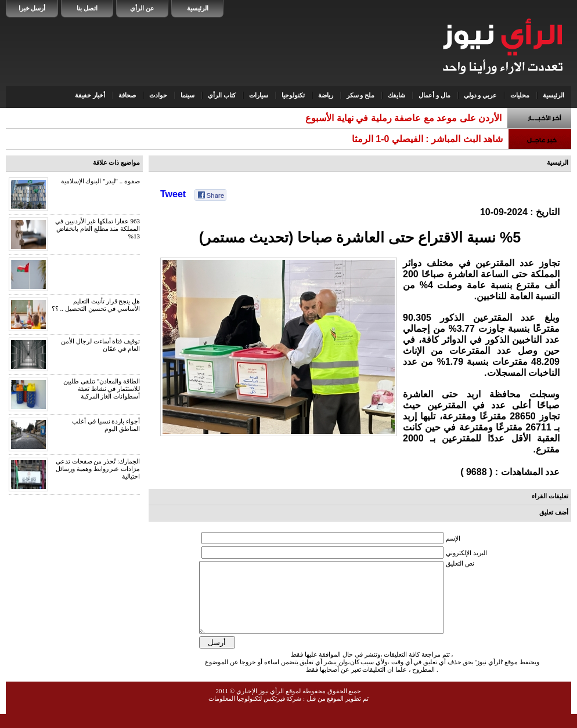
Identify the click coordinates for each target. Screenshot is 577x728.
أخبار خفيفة (90, 95)
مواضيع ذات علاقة (117, 162)
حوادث (158, 95)
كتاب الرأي (222, 95)
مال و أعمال (434, 95)
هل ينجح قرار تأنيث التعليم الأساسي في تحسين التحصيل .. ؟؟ (96, 305)
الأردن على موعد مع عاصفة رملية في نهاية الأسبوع (403, 118)
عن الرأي (142, 8)
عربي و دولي (481, 95)
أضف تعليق (554, 512)
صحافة (127, 95)
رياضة (326, 95)
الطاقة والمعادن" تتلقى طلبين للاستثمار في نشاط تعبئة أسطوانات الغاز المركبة (102, 389)
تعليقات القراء (550, 496)
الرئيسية (198, 8)
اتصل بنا (87, 8)
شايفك (396, 95)
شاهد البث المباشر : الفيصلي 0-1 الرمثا (427, 139)
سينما (187, 95)
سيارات (259, 95)
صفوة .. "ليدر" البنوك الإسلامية (100, 181)
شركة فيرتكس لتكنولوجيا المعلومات (255, 712)
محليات (520, 95)
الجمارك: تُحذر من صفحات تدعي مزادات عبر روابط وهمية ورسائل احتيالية (98, 469)
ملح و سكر (361, 95)
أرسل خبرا (32, 8)
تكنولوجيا (293, 95)
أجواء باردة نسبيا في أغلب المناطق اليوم (106, 425)
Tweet (173, 194)
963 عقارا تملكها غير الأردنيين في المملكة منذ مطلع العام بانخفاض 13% (98, 229)
